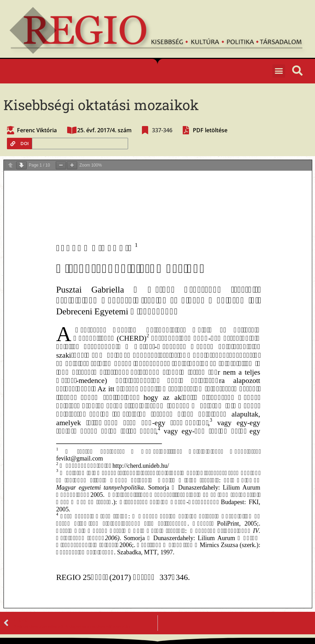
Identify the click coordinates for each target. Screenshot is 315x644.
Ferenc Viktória (37, 130)
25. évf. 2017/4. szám (104, 130)
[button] (279, 71)
